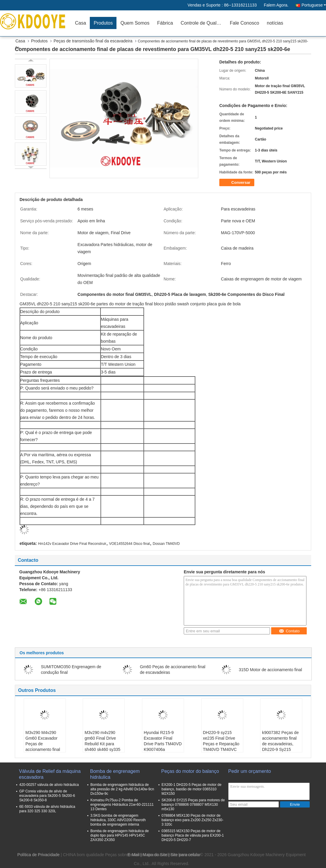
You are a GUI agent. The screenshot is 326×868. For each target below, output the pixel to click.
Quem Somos (135, 23)
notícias (275, 23)
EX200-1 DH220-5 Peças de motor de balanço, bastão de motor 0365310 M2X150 (191, 789)
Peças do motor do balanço (190, 771)
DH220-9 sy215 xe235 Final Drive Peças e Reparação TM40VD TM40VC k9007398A (221, 744)
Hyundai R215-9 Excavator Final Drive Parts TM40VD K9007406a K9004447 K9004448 (163, 747)
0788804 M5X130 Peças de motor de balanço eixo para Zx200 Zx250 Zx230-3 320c (192, 820)
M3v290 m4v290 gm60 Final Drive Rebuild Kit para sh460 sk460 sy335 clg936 (102, 744)
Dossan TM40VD (166, 544)
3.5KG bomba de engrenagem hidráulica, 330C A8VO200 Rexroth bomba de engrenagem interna (118, 820)
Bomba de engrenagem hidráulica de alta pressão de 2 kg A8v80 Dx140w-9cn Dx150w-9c (122, 789)
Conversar (237, 183)
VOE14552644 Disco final (129, 544)
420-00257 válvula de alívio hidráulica (49, 785)
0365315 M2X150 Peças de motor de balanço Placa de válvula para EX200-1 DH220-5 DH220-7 (193, 835)
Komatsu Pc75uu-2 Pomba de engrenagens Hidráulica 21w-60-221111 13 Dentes (122, 805)
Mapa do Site (155, 855)
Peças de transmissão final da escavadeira (93, 41)
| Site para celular (184, 855)
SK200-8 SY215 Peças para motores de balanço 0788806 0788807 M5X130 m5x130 (193, 805)
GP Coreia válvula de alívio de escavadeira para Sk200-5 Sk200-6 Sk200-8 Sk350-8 (47, 796)
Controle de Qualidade (203, 23)
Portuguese (314, 5)
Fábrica (165, 23)
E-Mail (133, 855)
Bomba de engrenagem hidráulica (115, 774)
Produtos (103, 23)
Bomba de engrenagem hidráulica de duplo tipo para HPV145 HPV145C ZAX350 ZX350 (120, 835)
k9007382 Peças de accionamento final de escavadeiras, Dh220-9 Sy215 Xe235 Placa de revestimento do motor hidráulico (280, 749)
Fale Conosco (245, 23)
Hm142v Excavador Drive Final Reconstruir (72, 544)
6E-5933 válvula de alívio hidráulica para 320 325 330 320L (47, 809)
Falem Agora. (276, 5)
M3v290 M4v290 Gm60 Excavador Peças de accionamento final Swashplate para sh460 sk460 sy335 (43, 747)
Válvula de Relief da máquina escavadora (50, 774)
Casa (80, 23)
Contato (289, 631)
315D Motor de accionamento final (270, 670)
